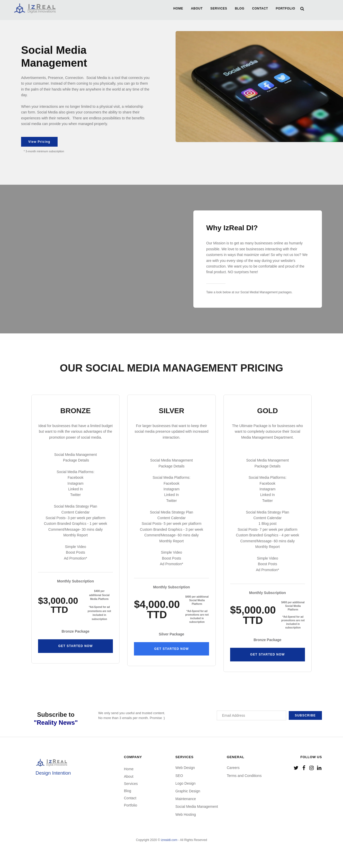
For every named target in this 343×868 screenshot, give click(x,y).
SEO (179, 776)
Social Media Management (197, 807)
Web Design (185, 768)
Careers (233, 768)
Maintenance (186, 799)
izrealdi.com (169, 840)
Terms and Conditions (244, 776)
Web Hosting (186, 814)
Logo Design (186, 783)
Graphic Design (188, 791)
